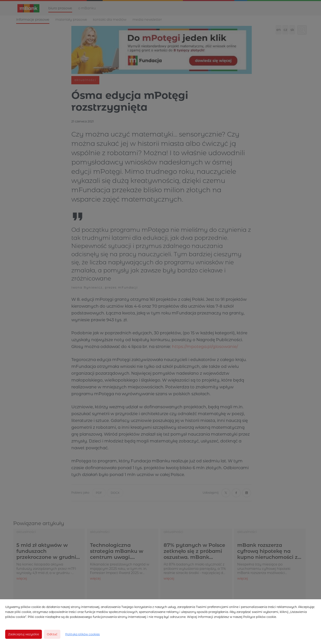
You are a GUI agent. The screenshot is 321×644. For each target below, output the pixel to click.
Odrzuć (52, 634)
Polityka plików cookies (83, 634)
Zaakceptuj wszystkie (24, 634)
